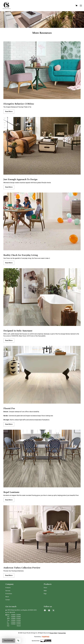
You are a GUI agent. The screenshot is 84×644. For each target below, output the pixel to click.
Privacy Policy (54, 633)
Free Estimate (8, 641)
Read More (9, 111)
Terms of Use (62, 633)
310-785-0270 (11, 612)
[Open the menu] (81, 6)
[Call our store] (18, 641)
